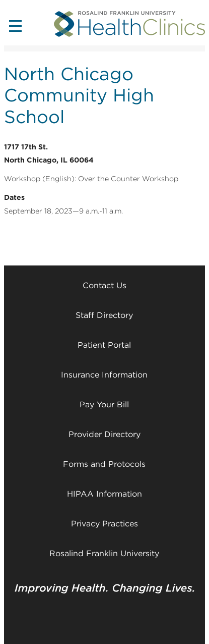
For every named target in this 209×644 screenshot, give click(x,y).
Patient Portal (104, 345)
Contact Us (104, 285)
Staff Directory (104, 315)
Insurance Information (104, 375)
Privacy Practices (104, 524)
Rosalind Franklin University (104, 553)
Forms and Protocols (104, 464)
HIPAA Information (104, 494)
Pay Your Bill (104, 405)
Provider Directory (104, 434)
